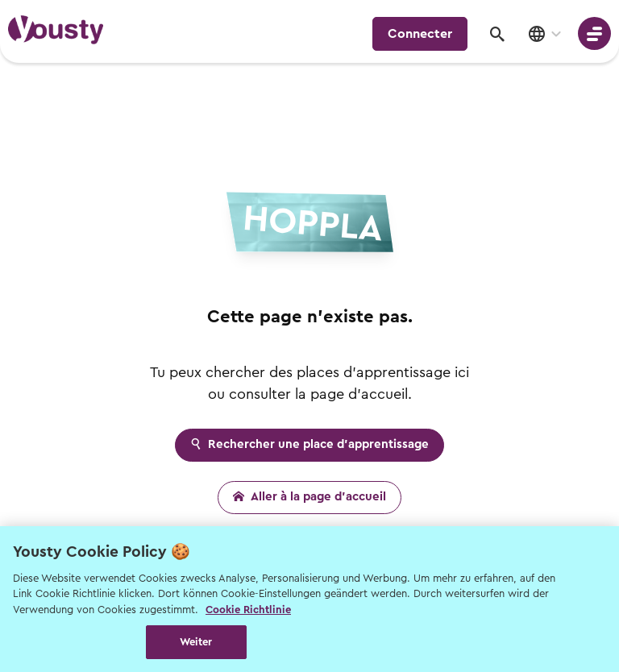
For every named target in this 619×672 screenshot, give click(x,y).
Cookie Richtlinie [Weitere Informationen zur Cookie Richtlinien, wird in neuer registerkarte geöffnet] (248, 610)
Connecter (420, 34)
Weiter (196, 642)
